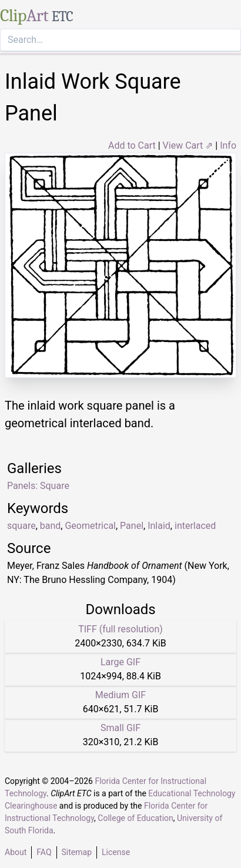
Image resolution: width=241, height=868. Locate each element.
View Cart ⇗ (188, 145)
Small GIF (120, 728)
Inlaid (159, 526)
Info (228, 145)
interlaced (195, 526)
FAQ (44, 852)
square (21, 526)
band (51, 526)
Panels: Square (38, 486)
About (16, 852)
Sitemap (77, 852)
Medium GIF (120, 695)
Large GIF (120, 662)
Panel (132, 526)
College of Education (135, 818)
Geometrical (90, 526)
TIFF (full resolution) (120, 629)
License (116, 852)
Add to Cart (132, 145)
